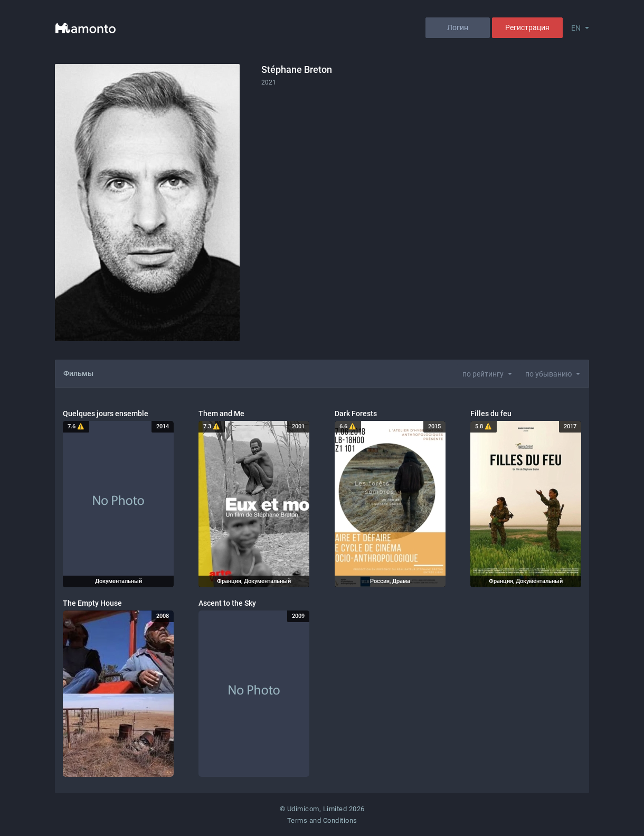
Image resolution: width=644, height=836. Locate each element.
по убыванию (548, 374)
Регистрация (527, 27)
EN (576, 28)
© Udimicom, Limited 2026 (322, 809)
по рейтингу (483, 374)
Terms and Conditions (322, 820)
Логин (458, 27)
